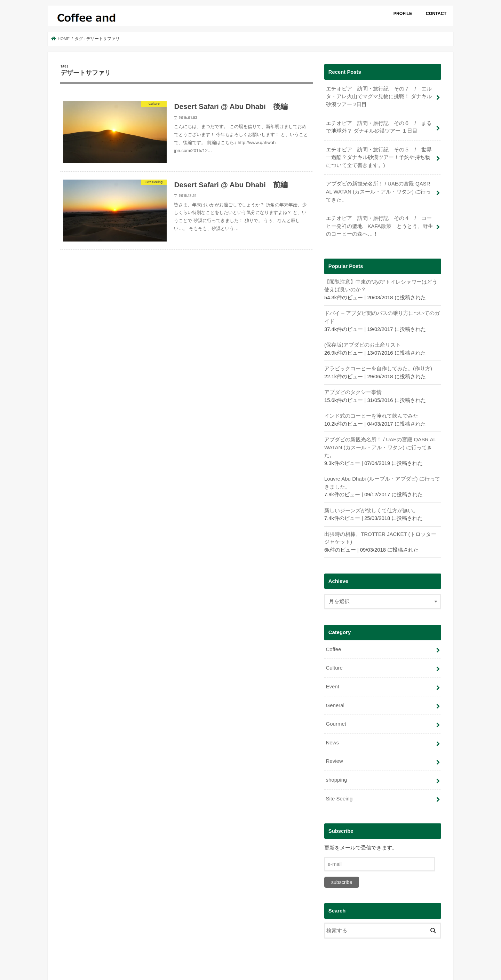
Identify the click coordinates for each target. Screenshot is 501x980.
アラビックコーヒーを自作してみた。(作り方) (378, 366)
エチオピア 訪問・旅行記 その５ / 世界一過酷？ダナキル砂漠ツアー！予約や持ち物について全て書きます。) (379, 156)
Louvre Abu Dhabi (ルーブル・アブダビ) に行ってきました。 (382, 479)
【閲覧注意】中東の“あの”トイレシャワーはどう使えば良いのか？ (381, 283)
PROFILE (403, 14)
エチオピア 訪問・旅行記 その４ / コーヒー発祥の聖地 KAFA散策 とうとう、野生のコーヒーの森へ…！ (379, 224)
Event (332, 682)
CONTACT (436, 14)
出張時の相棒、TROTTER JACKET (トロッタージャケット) (383, 534)
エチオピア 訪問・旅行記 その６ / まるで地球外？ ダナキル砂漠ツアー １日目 (379, 126)
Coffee (333, 645)
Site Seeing (339, 792)
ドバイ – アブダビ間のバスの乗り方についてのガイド (382, 315)
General (335, 701)
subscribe (342, 876)
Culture (334, 664)
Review (334, 756)
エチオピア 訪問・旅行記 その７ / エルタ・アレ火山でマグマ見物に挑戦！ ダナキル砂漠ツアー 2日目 (379, 96)
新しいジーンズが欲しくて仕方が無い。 (371, 507)
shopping (336, 774)
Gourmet (336, 719)
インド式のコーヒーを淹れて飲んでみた (371, 413)
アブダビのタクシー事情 (353, 389)
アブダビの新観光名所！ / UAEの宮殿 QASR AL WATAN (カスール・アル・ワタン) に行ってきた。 (378, 190)
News (332, 737)
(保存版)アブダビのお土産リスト (363, 342)
